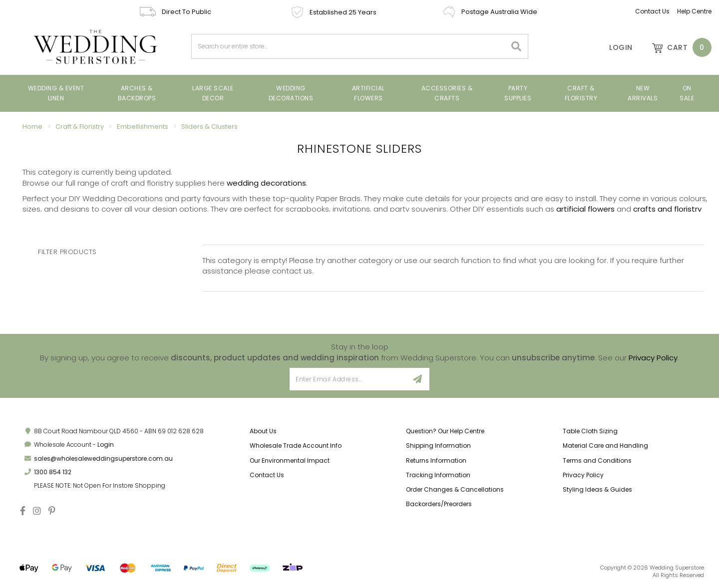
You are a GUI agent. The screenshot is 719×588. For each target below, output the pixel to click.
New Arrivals (643, 93)
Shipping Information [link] (438, 445)
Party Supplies (518, 93)
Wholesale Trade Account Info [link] (296, 445)
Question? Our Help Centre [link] (445, 431)
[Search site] (517, 46)
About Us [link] (263, 431)
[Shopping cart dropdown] (677, 47)
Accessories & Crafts (447, 93)
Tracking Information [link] (438, 475)
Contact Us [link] (267, 475)
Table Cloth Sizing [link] (590, 431)
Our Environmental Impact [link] (290, 460)
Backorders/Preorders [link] (439, 504)
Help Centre (694, 11)
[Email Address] (348, 379)
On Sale (687, 93)
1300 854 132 (53, 472)
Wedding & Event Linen (56, 93)
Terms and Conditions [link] (597, 460)
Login (106, 444)
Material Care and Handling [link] (605, 445)
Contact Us (652, 11)
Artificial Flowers (368, 93)
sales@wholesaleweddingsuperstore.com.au (103, 458)
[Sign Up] (418, 379)
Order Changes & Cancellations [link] (455, 489)
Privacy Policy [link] (583, 475)
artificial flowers (585, 209)
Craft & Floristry (581, 93)
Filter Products (67, 252)
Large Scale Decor (213, 93)
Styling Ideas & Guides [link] (597, 489)
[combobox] (349, 46)
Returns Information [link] (436, 460)
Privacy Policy (653, 358)
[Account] (614, 47)
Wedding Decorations (291, 93)
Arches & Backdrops (137, 93)
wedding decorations (266, 183)
